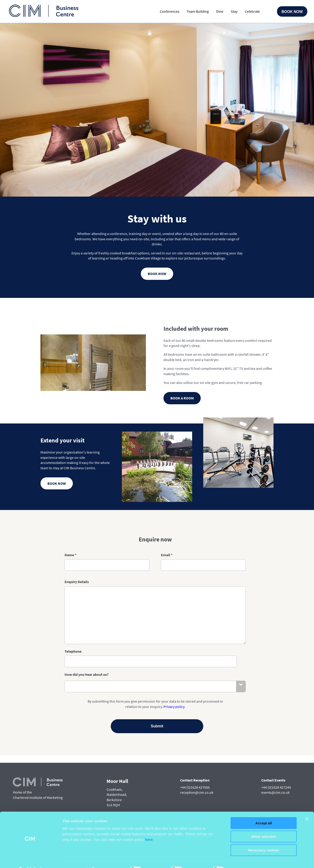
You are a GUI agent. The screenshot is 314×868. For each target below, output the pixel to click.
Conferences (170, 11)
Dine (220, 11)
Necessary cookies (263, 839)
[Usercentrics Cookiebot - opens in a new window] (30, 859)
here (149, 828)
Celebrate (252, 11)
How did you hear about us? (86, 704)
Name (70, 585)
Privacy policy (174, 736)
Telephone (73, 681)
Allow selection (263, 825)
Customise (243, 859)
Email (167, 585)
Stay (234, 11)
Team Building (198, 11)
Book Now (292, 12)
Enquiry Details (77, 612)
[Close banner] (307, 807)
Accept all (264, 811)
